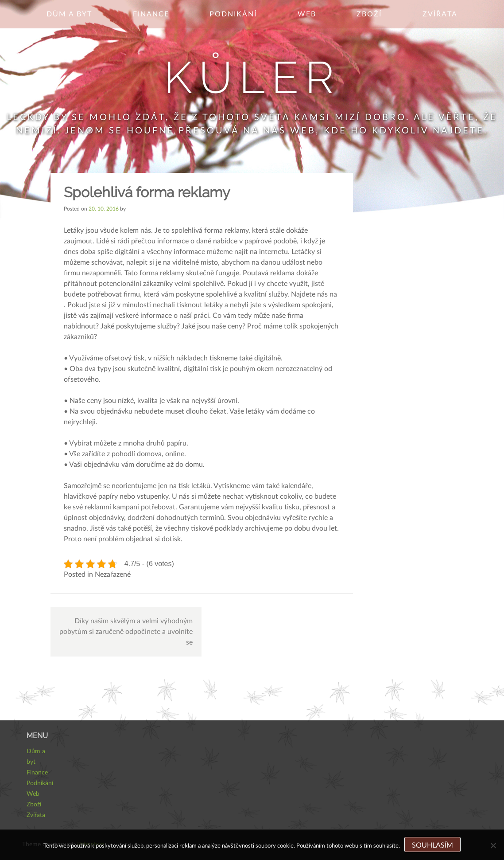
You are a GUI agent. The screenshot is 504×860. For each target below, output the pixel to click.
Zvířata (440, 14)
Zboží (369, 14)
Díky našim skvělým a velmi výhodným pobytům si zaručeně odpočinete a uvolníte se (126, 632)
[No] (493, 845)
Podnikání (233, 14)
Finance (151, 14)
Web (307, 14)
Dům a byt (69, 14)
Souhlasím (432, 845)
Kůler (252, 77)
